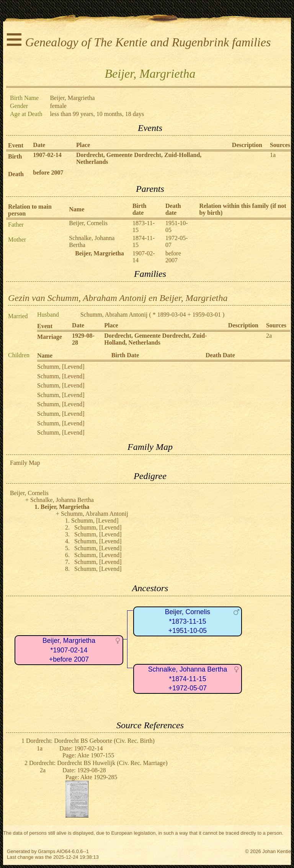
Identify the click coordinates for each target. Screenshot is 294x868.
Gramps (47, 851)
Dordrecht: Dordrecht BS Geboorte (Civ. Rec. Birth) (90, 741)
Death (16, 174)
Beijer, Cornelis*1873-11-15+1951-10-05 (188, 621)
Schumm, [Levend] (61, 367)
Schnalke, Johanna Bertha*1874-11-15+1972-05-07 (188, 679)
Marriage (50, 337)
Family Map (25, 463)
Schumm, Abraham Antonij (114, 315)
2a (269, 336)
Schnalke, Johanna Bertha (62, 500)
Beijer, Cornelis (88, 223)
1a (273, 155)
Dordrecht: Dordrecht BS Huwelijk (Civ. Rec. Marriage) (98, 763)
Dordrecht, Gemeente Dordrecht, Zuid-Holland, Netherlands (155, 339)
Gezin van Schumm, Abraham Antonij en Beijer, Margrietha (118, 298)
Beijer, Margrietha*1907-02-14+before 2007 (69, 650)
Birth (15, 156)
